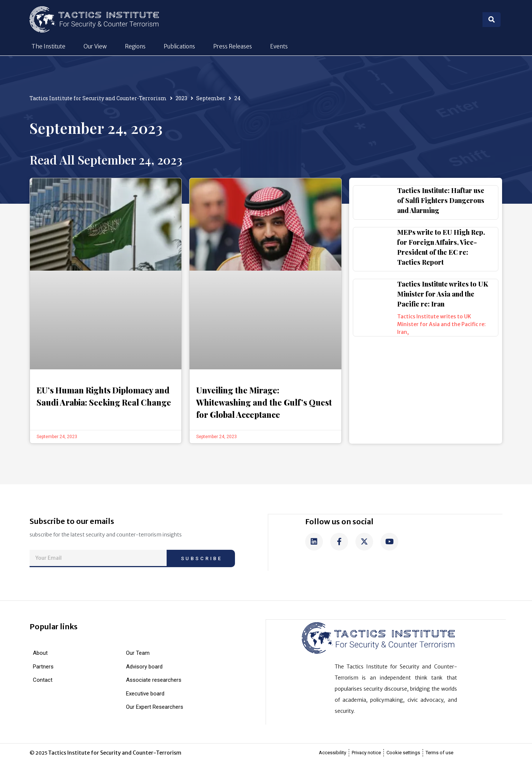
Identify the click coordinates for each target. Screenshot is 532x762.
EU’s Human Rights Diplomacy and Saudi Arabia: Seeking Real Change (104, 396)
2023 (181, 98)
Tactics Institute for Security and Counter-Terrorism (98, 98)
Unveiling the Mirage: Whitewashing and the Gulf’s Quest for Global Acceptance (264, 402)
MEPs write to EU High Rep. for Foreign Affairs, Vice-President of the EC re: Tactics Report (441, 247)
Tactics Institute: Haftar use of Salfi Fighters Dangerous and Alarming (441, 200)
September (211, 98)
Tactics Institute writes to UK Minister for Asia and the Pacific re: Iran (443, 294)
